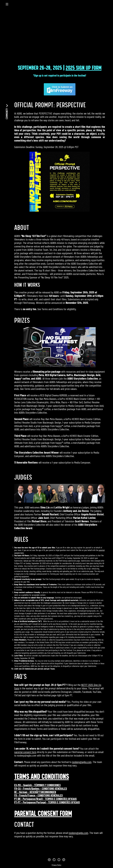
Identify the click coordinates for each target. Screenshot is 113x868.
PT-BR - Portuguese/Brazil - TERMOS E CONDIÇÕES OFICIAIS (45, 799)
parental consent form (25, 752)
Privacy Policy (56, 865)
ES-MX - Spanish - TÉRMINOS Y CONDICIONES (37, 785)
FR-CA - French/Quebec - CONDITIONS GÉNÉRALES (41, 788)
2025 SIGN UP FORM (84, 68)
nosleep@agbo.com (82, 762)
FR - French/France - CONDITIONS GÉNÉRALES (38, 795)
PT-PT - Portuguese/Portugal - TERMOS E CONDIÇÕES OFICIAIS (47, 802)
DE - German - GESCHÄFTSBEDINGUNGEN (35, 792)
